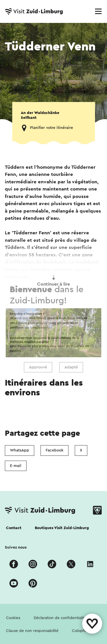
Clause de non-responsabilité (32, 631)
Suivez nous (16, 547)
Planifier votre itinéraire (52, 128)
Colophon (81, 631)
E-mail (16, 466)
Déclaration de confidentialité (60, 618)
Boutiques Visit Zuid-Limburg (62, 528)
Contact (14, 528)
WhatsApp (20, 450)
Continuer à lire (53, 281)
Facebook (54, 450)
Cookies (13, 618)
